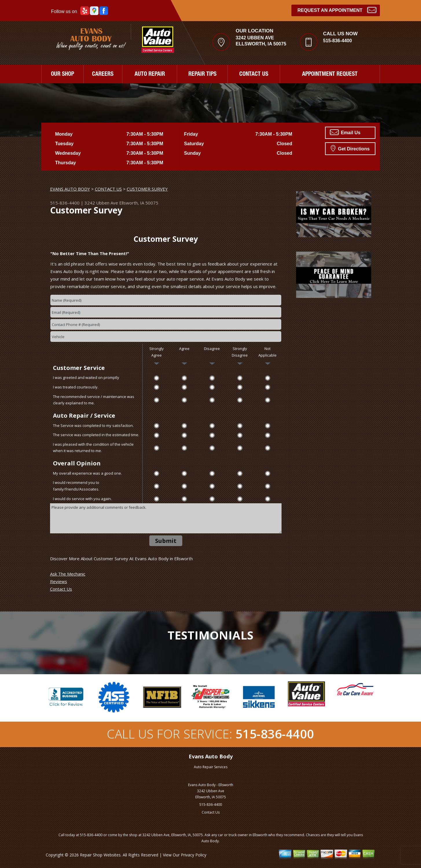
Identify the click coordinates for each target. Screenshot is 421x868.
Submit (166, 541)
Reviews (59, 581)
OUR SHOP (62, 75)
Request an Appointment (337, 10)
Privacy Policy (194, 855)
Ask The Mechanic (68, 574)
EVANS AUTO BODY (70, 189)
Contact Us (61, 589)
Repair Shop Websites (100, 855)
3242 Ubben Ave (101, 203)
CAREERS (103, 75)
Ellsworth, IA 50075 (139, 203)
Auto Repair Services (211, 767)
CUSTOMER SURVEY (147, 189)
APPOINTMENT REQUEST (330, 75)
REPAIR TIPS (202, 75)
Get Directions (350, 148)
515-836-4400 (338, 41)
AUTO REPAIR (150, 75)
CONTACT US (254, 75)
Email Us (345, 132)
